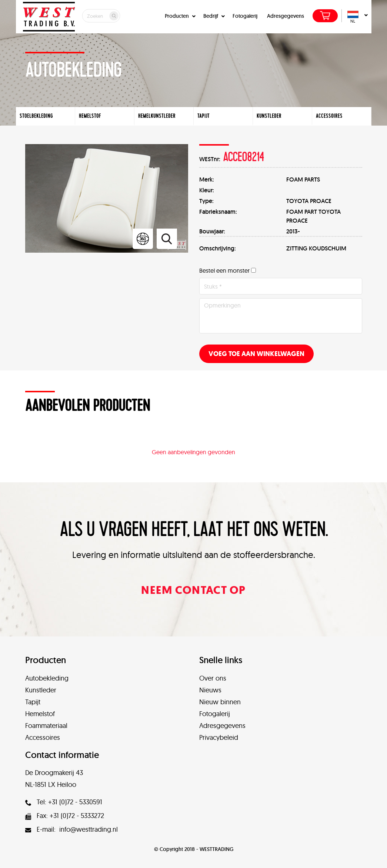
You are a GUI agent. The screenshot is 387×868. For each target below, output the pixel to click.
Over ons (213, 678)
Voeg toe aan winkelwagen (256, 354)
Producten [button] (179, 16)
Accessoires (43, 737)
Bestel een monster (224, 270)
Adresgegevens (286, 16)
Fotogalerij (245, 16)
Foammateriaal (46, 726)
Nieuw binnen (220, 702)
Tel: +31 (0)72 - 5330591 (64, 802)
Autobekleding (47, 678)
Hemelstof (40, 714)
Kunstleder (41, 690)
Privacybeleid (219, 737)
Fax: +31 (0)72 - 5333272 (65, 816)
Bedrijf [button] (213, 16)
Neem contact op (193, 590)
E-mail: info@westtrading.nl (71, 829)
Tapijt (33, 702)
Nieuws (210, 690)
